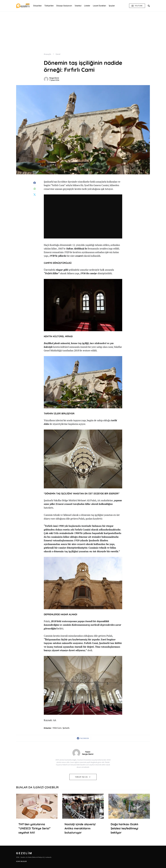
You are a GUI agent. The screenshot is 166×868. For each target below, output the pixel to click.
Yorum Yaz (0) (81, 777)
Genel (58, 54)
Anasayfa (47, 54)
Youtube (137, 6)
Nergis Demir (54, 78)
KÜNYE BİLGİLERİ (21, 861)
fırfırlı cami (57, 728)
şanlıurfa (66, 728)
